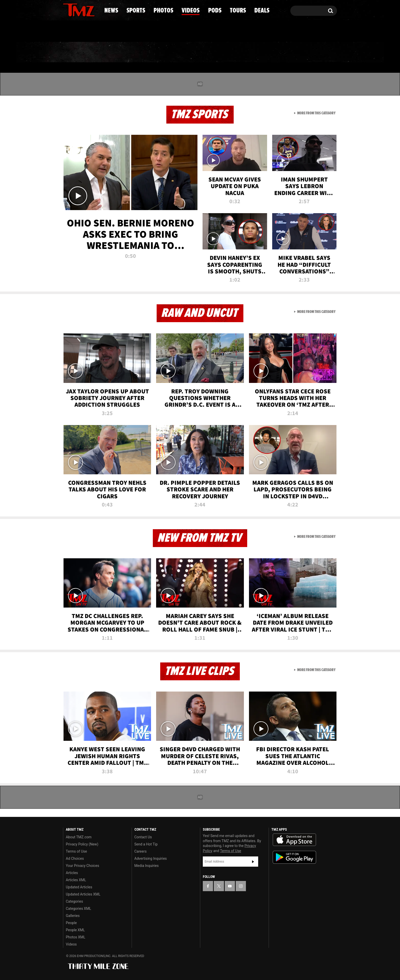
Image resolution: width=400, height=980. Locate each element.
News (75, 52)
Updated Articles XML (83, 894)
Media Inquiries (147, 866)
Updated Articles (79, 887)
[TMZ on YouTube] (230, 886)
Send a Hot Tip (146, 844)
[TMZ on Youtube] (84, 9)
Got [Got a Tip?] (79, 31)
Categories (74, 901)
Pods (240, 52)
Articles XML (76, 880)
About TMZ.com (79, 837)
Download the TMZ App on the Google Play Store (294, 857)
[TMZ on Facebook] (67, 10)
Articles (72, 873)
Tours (277, 52)
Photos (158, 52)
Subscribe (253, 862)
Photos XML (76, 937)
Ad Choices (75, 858)
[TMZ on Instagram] (93, 9)
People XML (75, 930)
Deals (315, 52)
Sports (115, 52)
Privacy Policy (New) (82, 844)
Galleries (73, 916)
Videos (201, 52)
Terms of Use (76, 851)
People (71, 923)
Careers (141, 851)
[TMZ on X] (75, 10)
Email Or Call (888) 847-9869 (122, 32)
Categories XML (78, 909)
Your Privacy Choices (83, 866)
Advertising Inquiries (151, 858)
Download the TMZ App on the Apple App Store (294, 840)
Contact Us (143, 837)
